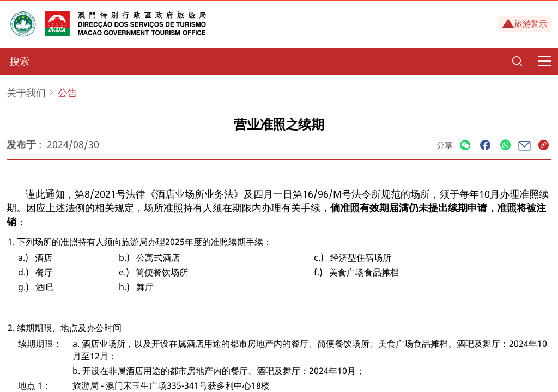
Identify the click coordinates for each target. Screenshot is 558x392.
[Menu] (544, 62)
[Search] (517, 62)
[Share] (465, 146)
